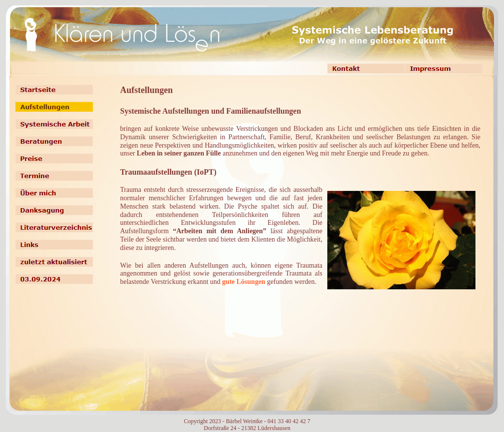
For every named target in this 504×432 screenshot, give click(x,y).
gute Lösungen (244, 282)
